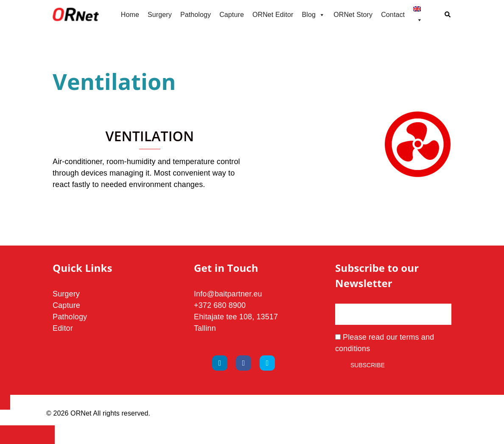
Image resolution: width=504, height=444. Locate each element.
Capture (232, 15)
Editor (63, 328)
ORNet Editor (273, 15)
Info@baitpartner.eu (228, 294)
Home (130, 15)
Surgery (160, 15)
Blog (314, 15)
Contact (393, 15)
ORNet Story (353, 15)
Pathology (196, 15)
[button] (448, 15)
